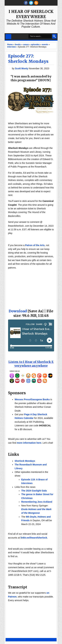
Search (54, 36)
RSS (36, 3)
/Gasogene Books (40, 399)
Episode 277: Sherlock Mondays (28, 59)
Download (18, 311)
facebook (26, 3)
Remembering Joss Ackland (37, 502)
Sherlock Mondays (25, 461)
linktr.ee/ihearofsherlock (34, 538)
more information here (29, 443)
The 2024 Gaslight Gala (34, 491)
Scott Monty (22, 68)
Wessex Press (22, 399)
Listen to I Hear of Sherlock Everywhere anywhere (31, 364)
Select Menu (8, 37)
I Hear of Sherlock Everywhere (31, 14)
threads (31, 3)
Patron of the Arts (35, 245)
